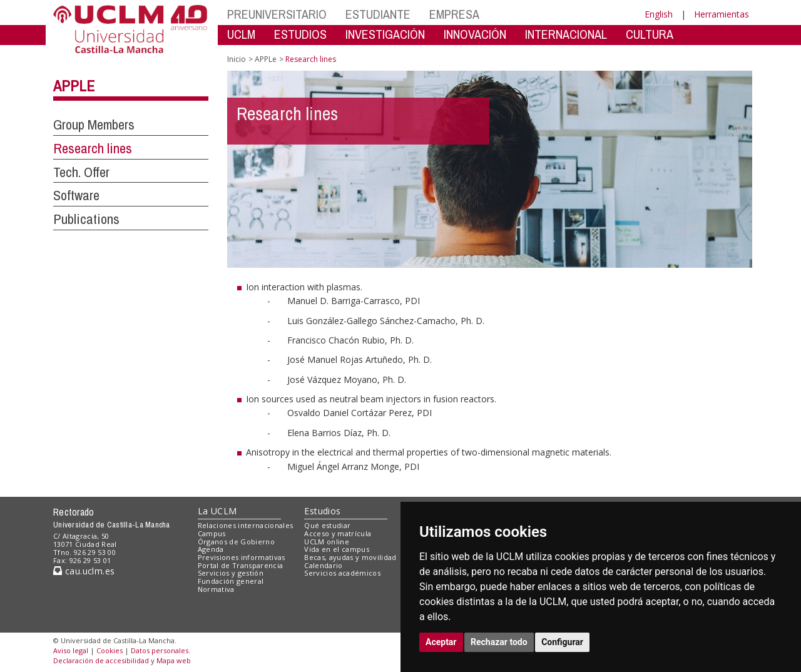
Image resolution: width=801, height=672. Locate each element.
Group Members (94, 125)
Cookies (110, 650)
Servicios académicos (342, 573)
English (659, 14)
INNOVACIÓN (475, 34)
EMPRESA (454, 14)
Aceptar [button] (441, 642)
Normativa (216, 589)
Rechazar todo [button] (499, 642)
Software (76, 195)
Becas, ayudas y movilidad (350, 557)
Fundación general (231, 581)
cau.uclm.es (84, 571)
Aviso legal (71, 650)
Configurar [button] (562, 642)
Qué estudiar (327, 525)
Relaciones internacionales (246, 525)
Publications (86, 219)
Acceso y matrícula (338, 533)
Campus (212, 533)
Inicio (237, 59)
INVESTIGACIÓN (385, 34)
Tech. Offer (81, 172)
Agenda (211, 549)
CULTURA (650, 34)
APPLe (74, 86)
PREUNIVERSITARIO (277, 14)
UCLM (241, 34)
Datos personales (160, 650)
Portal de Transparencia (241, 565)
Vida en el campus (337, 549)
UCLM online (327, 542)
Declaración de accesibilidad (101, 660)
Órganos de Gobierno (236, 542)
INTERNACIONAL (566, 34)
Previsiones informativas (242, 557)
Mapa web (174, 660)
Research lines (93, 148)
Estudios (322, 511)
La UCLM (217, 511)
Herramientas (722, 14)
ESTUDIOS (300, 34)
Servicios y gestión (231, 573)
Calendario (323, 565)
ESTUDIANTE (378, 14)
